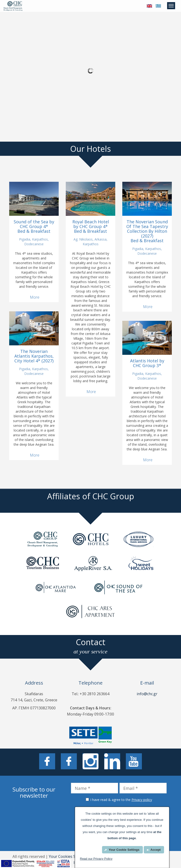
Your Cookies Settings (68, 856)
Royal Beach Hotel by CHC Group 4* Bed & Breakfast (91, 226)
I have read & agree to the (121, 800)
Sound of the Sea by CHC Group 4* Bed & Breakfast (34, 226)
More (35, 297)
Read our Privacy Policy (96, 859)
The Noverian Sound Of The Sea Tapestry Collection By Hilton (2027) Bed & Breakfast (147, 231)
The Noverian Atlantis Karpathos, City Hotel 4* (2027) (34, 356)
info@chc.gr (147, 694)
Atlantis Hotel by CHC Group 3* (147, 363)
